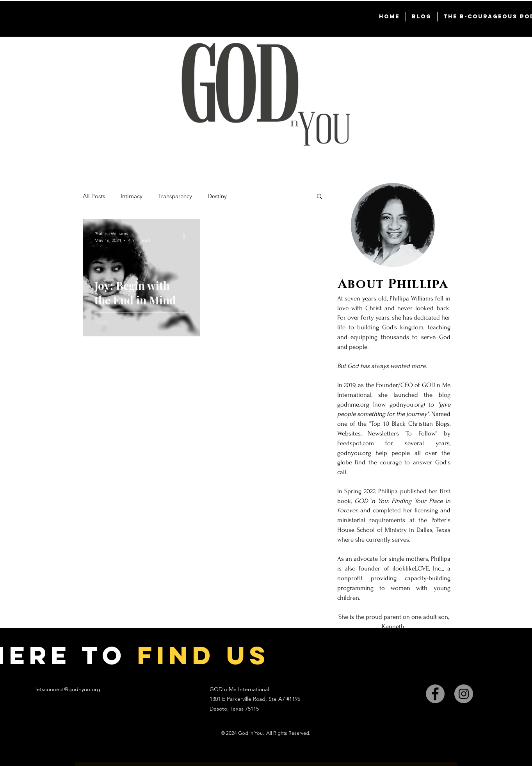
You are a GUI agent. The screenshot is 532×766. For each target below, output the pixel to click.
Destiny (217, 196)
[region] (393, 427)
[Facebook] (435, 694)
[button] (319, 197)
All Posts (94, 196)
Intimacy (132, 196)
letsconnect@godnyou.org (68, 689)
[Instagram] (464, 694)
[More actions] (187, 236)
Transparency (175, 196)
